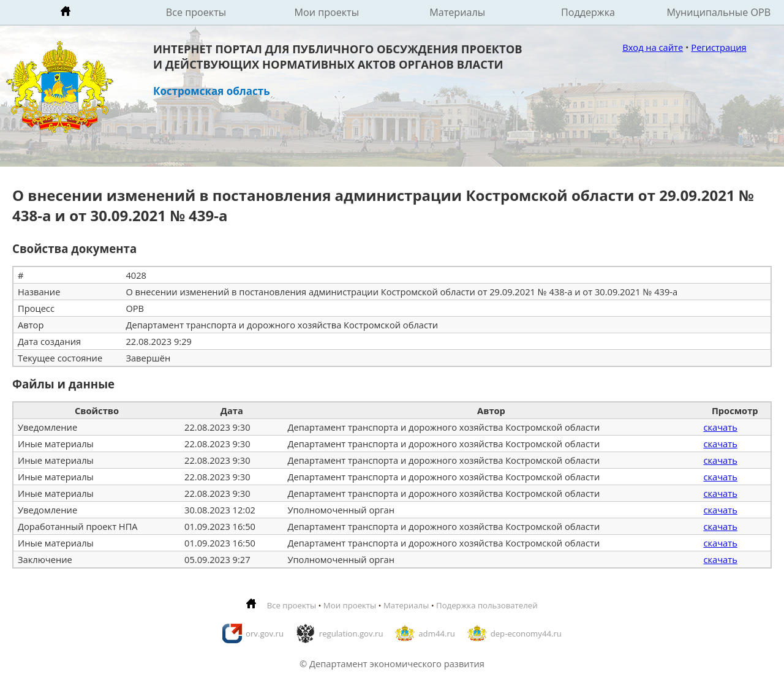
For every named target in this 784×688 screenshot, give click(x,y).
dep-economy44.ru (526, 633)
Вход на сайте (653, 47)
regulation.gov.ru (351, 633)
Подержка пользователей (487, 605)
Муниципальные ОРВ (719, 12)
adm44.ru (437, 633)
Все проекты (196, 12)
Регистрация (718, 47)
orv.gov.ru (265, 633)
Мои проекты (327, 12)
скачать (720, 427)
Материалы (457, 12)
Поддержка (588, 12)
